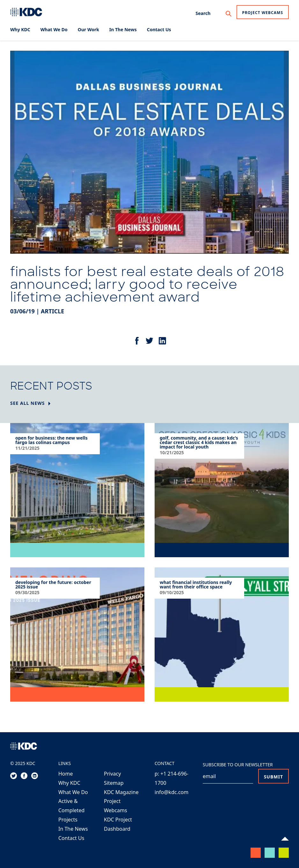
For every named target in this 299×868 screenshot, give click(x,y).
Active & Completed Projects (71, 810)
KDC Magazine (121, 792)
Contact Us (71, 838)
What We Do (73, 792)
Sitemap (114, 783)
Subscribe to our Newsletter (238, 765)
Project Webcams (263, 13)
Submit (273, 777)
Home (66, 774)
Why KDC (69, 783)
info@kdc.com (171, 792)
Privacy (112, 774)
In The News (73, 829)
